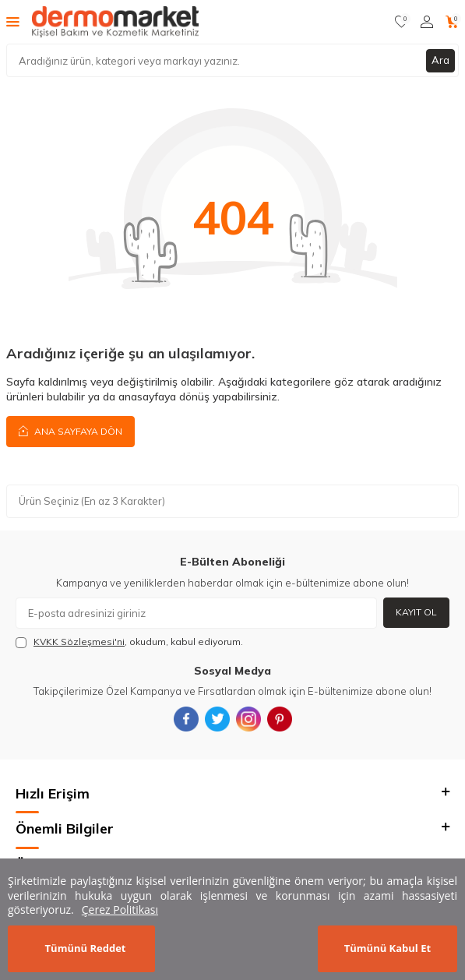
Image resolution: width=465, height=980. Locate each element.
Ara (440, 60)
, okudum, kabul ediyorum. (129, 642)
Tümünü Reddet (86, 948)
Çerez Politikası (120, 909)
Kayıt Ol (416, 612)
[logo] (115, 22)
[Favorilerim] (402, 22)
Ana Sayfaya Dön (70, 431)
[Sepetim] (452, 22)
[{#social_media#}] (186, 719)
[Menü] (13, 21)
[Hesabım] (427, 22)
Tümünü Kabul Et (387, 948)
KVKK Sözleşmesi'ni (79, 642)
